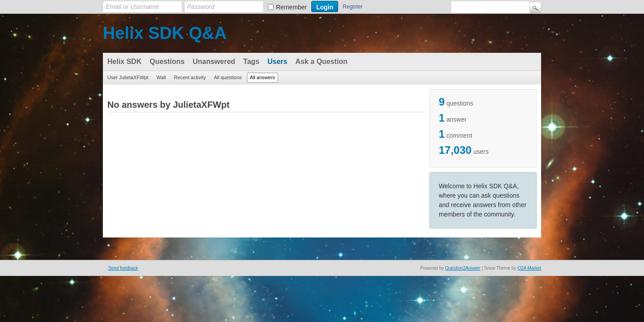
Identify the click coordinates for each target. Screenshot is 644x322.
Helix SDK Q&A (165, 33)
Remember (291, 7)
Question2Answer (463, 268)
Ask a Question (321, 61)
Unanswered (214, 61)
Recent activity (190, 77)
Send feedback (123, 268)
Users (277, 61)
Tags (251, 61)
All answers (263, 77)
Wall (161, 77)
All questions (228, 77)
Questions (167, 61)
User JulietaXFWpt (128, 77)
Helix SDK (124, 61)
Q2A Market (529, 268)
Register (353, 7)
